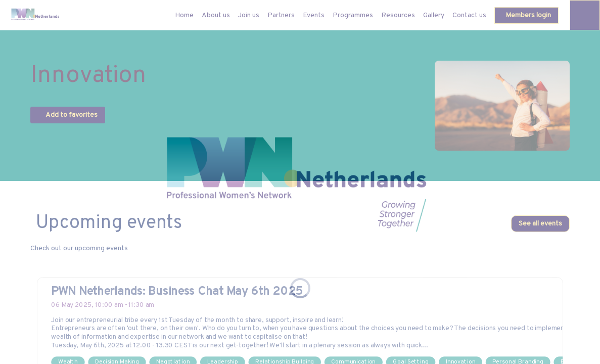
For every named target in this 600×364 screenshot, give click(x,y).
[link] (216, 15)
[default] (184, 15)
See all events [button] (540, 224)
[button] (526, 15)
